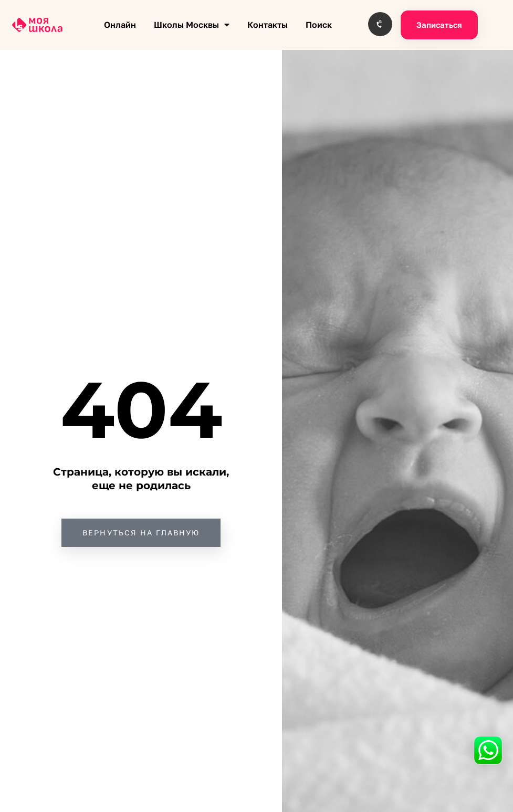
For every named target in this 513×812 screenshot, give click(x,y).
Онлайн (120, 25)
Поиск (319, 25)
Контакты (268, 25)
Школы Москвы (192, 25)
